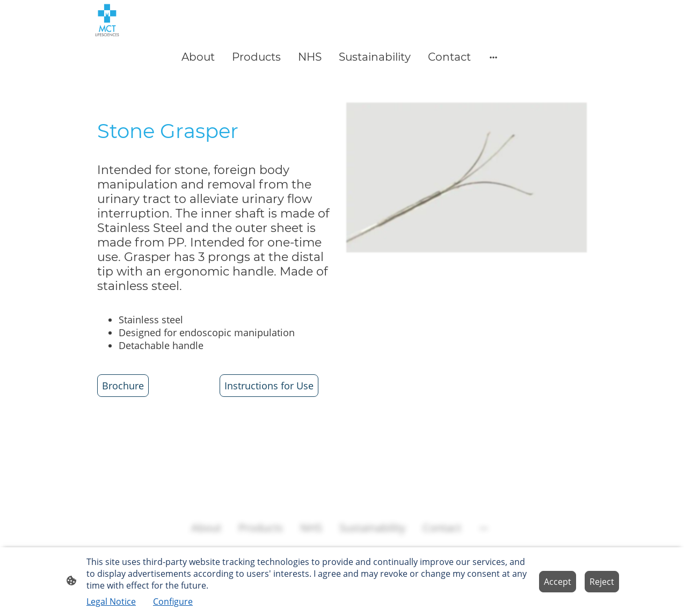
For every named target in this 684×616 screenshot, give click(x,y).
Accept (558, 582)
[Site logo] (107, 20)
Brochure (123, 386)
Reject (602, 582)
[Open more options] (493, 57)
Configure (173, 601)
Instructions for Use (269, 386)
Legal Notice (111, 601)
